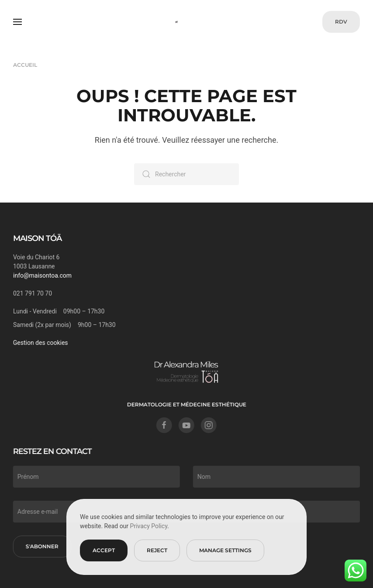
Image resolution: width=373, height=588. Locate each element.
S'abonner (41, 546)
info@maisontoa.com (42, 275)
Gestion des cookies (40, 343)
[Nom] (276, 477)
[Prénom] (96, 477)
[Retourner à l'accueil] (187, 22)
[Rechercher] (186, 174)
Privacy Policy (149, 526)
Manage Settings (225, 550)
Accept (104, 550)
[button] (17, 22)
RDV (341, 22)
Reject (157, 550)
